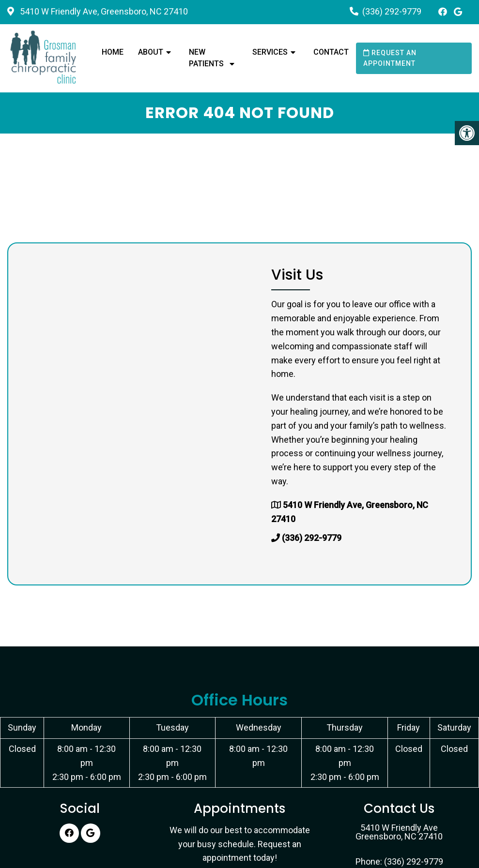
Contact (331, 52)
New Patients (206, 58)
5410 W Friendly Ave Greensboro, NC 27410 (399, 832)
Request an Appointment (390, 58)
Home (113, 52)
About (151, 52)
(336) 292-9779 (392, 11)
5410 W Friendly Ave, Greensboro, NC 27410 (103, 11)
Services (270, 52)
